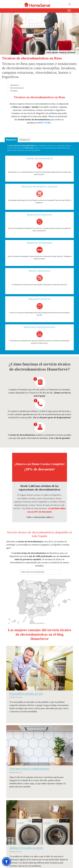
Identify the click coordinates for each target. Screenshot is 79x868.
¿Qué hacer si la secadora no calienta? (26, 848)
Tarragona (14, 91)
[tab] (11, 140)
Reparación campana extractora (39, 327)
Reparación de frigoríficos (39, 215)
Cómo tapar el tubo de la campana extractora (29, 769)
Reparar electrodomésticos (39, 158)
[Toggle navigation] (69, 10)
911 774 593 (45, 123)
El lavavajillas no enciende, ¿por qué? (26, 694)
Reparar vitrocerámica (40, 271)
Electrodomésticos (17, 88)
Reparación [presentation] (11, 140)
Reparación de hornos (40, 299)
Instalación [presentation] (24, 140)
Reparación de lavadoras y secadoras (39, 186)
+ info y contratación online (39, 517)
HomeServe (15, 85)
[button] (6, 862)
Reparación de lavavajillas (40, 243)
